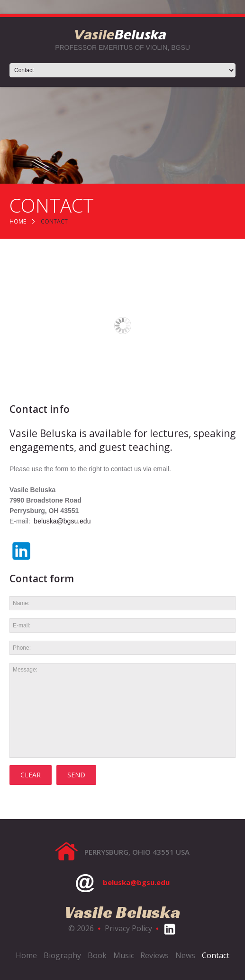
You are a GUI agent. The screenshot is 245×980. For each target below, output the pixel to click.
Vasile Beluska (122, 912)
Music (124, 955)
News (185, 955)
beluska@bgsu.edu (62, 521)
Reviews (154, 955)
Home (18, 221)
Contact (216, 955)
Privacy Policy (128, 928)
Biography (62, 955)
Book (97, 955)
